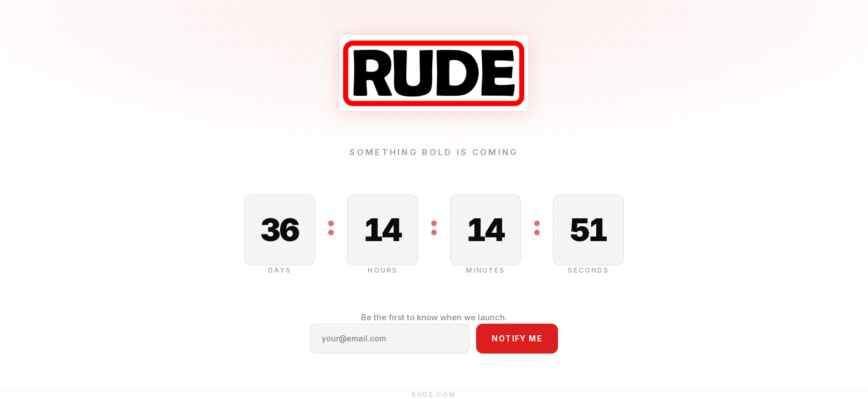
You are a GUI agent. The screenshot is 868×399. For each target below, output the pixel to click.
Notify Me (517, 338)
